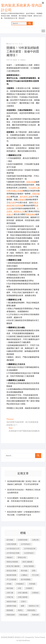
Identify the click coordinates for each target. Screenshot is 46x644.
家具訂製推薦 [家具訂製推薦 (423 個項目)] (29, 566)
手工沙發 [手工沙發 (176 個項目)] (35, 575)
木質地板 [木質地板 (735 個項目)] (32, 584)
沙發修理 (21, 200)
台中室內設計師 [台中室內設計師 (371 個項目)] (30, 549)
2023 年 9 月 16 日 (15, 44)
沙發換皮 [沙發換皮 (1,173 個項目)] (35, 593)
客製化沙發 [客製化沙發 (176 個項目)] (22, 557)
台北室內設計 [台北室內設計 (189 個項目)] (29, 553)
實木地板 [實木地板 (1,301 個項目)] (24, 571)
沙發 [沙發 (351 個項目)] (19, 588)
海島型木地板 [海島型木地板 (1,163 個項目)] (11, 602)
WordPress (26, 640)
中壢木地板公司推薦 (15, 191)
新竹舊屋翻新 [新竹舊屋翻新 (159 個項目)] (26, 579)
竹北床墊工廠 (34, 188)
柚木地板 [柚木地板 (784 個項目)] (10, 588)
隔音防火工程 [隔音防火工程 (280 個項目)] (34, 606)
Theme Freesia (40, 637)
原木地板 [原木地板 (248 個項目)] (10, 540)
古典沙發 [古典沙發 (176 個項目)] (35, 540)
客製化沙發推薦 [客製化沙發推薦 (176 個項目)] (12, 562)
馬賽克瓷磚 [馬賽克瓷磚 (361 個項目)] (11, 615)
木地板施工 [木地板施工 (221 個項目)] (20, 584)
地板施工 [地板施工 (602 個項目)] (10, 557)
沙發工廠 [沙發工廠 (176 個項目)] (10, 593)
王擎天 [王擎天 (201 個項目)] (23, 602)
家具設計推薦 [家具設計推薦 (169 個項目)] (11, 571)
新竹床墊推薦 (18, 206)
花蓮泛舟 (10, 214)
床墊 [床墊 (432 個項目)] (34, 571)
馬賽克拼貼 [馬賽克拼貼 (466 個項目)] (31, 610)
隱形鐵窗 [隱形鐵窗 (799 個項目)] (10, 610)
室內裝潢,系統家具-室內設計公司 (22, 8)
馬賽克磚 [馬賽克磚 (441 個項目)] (35, 615)
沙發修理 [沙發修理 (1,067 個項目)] (29, 588)
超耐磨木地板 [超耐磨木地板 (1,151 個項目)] (11, 606)
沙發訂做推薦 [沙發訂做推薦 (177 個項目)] (23, 597)
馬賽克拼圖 (31, 182)
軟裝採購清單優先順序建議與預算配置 (23, 506)
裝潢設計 (23, 60)
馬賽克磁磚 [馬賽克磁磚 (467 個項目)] (23, 615)
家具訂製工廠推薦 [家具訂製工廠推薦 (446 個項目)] (13, 566)
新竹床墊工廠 (25, 197)
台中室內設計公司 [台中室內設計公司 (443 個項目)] (13, 549)
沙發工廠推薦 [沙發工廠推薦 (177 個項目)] (23, 593)
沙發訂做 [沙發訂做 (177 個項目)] (10, 597)
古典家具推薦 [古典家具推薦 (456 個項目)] (23, 540)
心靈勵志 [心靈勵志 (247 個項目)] (24, 575)
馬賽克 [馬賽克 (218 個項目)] (20, 610)
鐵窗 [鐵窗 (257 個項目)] (23, 606)
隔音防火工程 (19, 211)
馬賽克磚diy (31, 214)
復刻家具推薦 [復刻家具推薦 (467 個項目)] (11, 575)
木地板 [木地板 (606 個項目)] (9, 584)
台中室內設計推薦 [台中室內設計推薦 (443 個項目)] (13, 553)
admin (15, 60)
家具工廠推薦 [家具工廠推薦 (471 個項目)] (27, 562)
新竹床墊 (13, 203)
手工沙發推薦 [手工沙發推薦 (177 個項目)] (11, 579)
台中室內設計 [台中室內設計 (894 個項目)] (26, 544)
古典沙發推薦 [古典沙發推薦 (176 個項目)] (11, 544)
